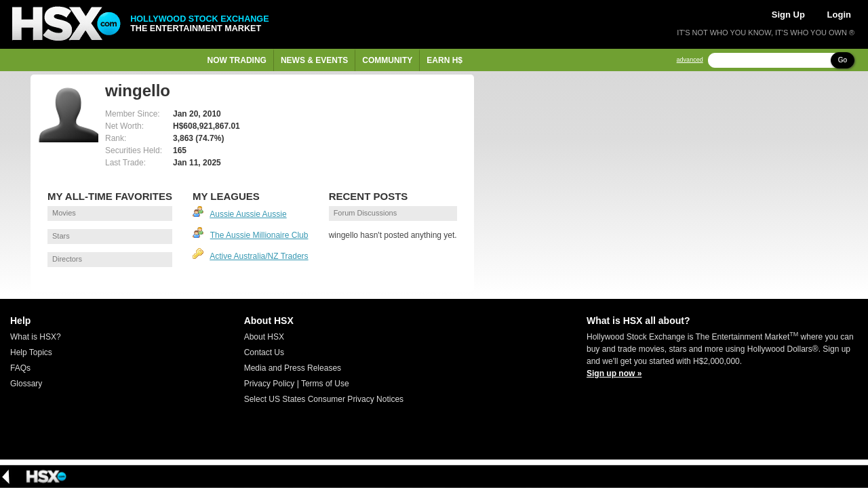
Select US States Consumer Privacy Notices (324, 399)
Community (387, 60)
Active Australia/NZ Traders (259, 256)
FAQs (20, 368)
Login (839, 15)
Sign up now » (614, 373)
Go (843, 60)
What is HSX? (36, 337)
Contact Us (264, 352)
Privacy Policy (270, 384)
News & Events (314, 60)
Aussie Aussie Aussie (248, 214)
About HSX (264, 337)
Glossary (26, 384)
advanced (690, 60)
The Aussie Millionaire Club (259, 235)
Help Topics (31, 352)
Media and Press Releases (293, 368)
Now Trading (237, 60)
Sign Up (788, 15)
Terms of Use (325, 384)
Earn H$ (445, 60)
